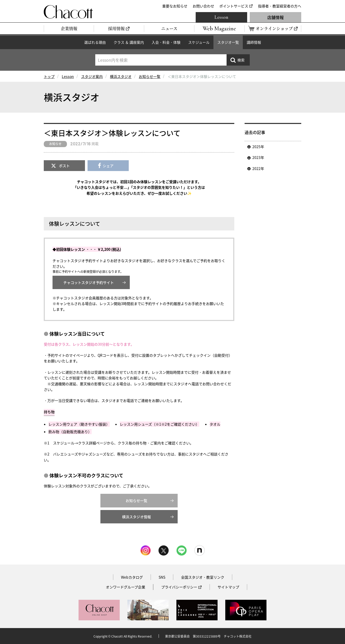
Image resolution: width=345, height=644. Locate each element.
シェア (108, 166)
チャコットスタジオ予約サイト (89, 282)
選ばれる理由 (95, 42)
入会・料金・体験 (166, 42)
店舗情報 (275, 17)
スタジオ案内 (92, 76)
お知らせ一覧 (150, 76)
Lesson (221, 17)
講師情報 (254, 42)
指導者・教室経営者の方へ (280, 6)
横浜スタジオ (121, 76)
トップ (49, 76)
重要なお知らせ (175, 6)
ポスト (64, 166)
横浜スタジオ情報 (136, 517)
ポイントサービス (234, 6)
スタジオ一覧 (228, 42)
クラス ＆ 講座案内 (129, 42)
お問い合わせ (203, 6)
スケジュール (199, 42)
